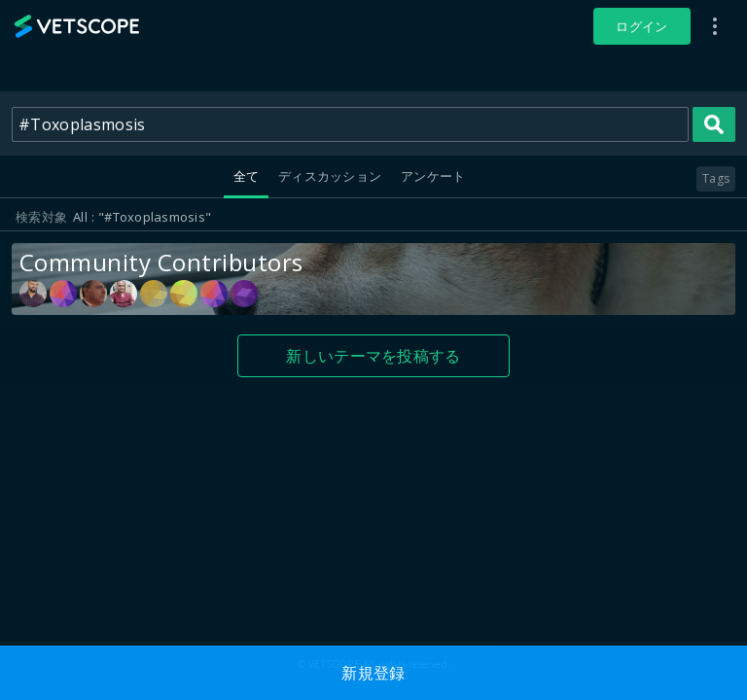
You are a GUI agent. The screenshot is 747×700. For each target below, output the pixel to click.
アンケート (433, 176)
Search (714, 124)
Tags (716, 178)
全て (247, 176)
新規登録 (373, 673)
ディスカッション (330, 176)
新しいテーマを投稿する (373, 356)
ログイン (641, 26)
